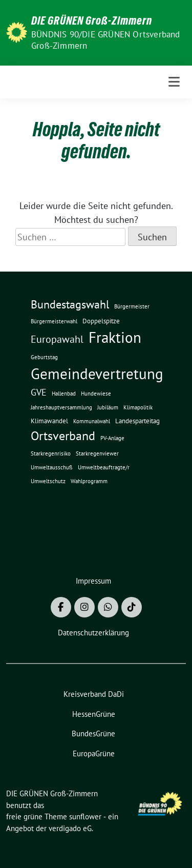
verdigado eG (70, 828)
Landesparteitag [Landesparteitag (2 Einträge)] (137, 421)
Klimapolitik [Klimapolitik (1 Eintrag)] (138, 407)
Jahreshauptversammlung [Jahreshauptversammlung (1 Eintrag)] (61, 407)
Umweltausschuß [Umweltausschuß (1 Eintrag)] (52, 467)
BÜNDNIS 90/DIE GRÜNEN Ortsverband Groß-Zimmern (106, 40)
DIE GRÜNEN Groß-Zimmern (92, 20)
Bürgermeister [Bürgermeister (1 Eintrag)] (132, 306)
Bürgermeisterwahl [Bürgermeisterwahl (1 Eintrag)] (54, 321)
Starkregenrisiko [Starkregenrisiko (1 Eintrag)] (51, 453)
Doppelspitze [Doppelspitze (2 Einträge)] (101, 321)
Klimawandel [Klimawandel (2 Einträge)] (49, 421)
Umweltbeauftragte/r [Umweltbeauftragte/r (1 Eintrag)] (104, 467)
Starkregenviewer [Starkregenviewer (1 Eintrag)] (97, 453)
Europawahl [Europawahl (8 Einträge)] (57, 339)
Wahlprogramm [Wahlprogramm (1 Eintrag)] (89, 481)
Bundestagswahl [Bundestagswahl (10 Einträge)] (70, 304)
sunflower (85, 817)
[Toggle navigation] (174, 82)
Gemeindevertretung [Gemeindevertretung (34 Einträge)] (97, 374)
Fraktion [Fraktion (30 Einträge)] (115, 337)
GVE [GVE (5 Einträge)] (39, 392)
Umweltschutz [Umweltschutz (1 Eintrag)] (48, 481)
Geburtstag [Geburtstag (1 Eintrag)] (44, 357)
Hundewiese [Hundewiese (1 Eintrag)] (96, 394)
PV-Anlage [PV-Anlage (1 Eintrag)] (112, 438)
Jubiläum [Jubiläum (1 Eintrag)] (108, 407)
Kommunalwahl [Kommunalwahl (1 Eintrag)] (92, 421)
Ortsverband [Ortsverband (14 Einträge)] (63, 436)
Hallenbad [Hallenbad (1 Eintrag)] (64, 394)
